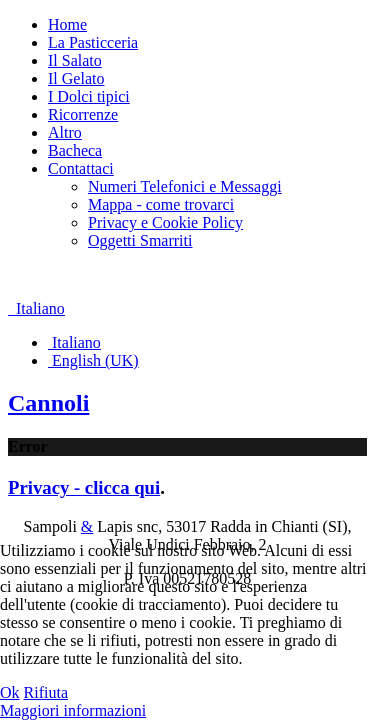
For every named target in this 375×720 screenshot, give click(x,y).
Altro (65, 132)
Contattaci (81, 168)
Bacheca (75, 150)
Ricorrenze (83, 114)
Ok (10, 692)
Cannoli (48, 403)
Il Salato (75, 60)
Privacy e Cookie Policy (165, 222)
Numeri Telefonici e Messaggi (185, 186)
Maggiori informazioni (73, 710)
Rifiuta (46, 692)
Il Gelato (76, 78)
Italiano (36, 308)
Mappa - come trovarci (161, 204)
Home (67, 24)
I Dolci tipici (89, 96)
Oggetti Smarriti (140, 240)
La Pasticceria (93, 42)
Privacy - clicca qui (84, 487)
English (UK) (93, 360)
